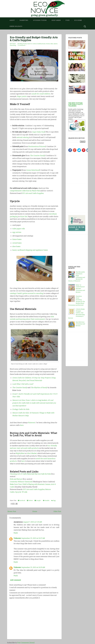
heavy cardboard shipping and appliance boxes (30, 250)
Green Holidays (16, 26)
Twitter (30, 501)
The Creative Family (20, 388)
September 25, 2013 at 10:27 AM (33, 538)
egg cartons (17, 232)
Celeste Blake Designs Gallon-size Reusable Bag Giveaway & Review (77, 314)
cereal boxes (17, 243)
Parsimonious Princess (37, 146)
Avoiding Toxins (40, 20)
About (12, 20)
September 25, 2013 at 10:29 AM (33, 567)
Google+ (38, 501)
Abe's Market (32, 453)
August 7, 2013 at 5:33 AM (33, 522)
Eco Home (78, 20)
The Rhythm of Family (39, 388)
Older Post (57, 511)
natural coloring (23, 137)
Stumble (46, 501)
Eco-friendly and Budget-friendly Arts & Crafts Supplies (34, 39)
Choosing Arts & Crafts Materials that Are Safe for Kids (30, 474)
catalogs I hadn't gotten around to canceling (27, 293)
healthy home (41, 44)
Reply (16, 533)
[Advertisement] (80, 169)
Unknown (17, 538)
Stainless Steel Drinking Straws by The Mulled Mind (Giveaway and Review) (77, 301)
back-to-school (32, 44)
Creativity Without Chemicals (21, 482)
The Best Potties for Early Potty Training (76, 104)
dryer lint (24, 217)
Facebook (22, 501)
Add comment (16, 580)
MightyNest (20, 453)
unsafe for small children (41, 94)
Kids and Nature (16, 479)
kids (52, 44)
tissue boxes (17, 239)
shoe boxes (16, 246)
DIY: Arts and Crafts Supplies (33, 193)
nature (55, 44)
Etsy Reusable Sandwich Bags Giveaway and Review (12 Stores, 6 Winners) (77, 276)
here (22, 425)
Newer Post (12, 511)
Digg (53, 501)
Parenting (24, 20)
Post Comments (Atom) (26, 643)
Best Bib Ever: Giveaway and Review (80, 324)
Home (48, 44)
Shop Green (56, 20)
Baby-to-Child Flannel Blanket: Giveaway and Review (80, 289)
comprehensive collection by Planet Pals (25, 191)
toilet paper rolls (19, 229)
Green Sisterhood (33, 170)
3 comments (22, 45)
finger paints (22, 96)
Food (68, 20)
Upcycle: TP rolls (21, 492)
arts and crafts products (30, 448)
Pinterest (32, 423)
